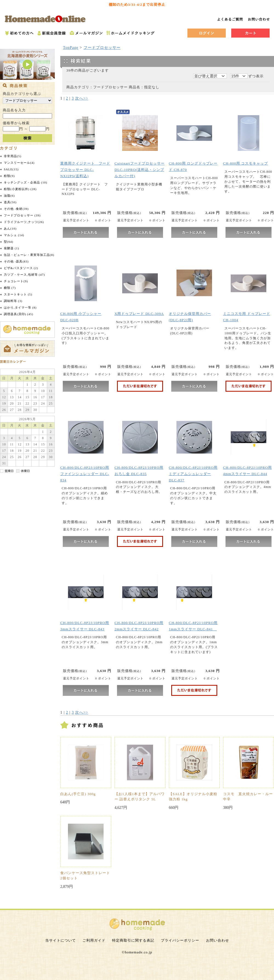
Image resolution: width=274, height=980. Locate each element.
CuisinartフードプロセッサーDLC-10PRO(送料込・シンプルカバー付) (140, 170)
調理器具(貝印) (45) (18, 314)
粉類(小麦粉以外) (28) (20, 189)
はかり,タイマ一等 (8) (20, 307)
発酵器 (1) (12, 248)
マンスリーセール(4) (19, 163)
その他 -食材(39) (16, 209)
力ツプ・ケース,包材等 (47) (24, 275)
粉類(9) (9, 176)
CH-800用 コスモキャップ (246, 163)
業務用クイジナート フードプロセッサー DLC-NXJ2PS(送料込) (85, 170)
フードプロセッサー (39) (22, 215)
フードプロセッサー (102, 48)
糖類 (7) (10, 288)
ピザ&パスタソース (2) (21, 268)
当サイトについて (61, 940)
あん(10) (10, 228)
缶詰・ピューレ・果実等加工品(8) (29, 255)
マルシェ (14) (14, 235)
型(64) (8, 242)
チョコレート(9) (16, 281)
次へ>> (82, 98)
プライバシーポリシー (180, 940)
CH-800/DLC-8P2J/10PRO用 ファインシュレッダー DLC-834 (85, 474)
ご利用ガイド (94, 940)
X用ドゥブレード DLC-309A (139, 314)
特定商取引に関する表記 (133, 940)
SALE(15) (11, 169)
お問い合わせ (218, 940)
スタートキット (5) (18, 294)
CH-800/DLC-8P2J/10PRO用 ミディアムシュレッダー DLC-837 (193, 474)
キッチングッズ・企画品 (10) (25, 182)
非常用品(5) (13, 156)
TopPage (71, 48)
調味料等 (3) (13, 301)
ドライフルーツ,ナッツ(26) (24, 222)
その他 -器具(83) (16, 261)
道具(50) (10, 202)
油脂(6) (9, 196)
